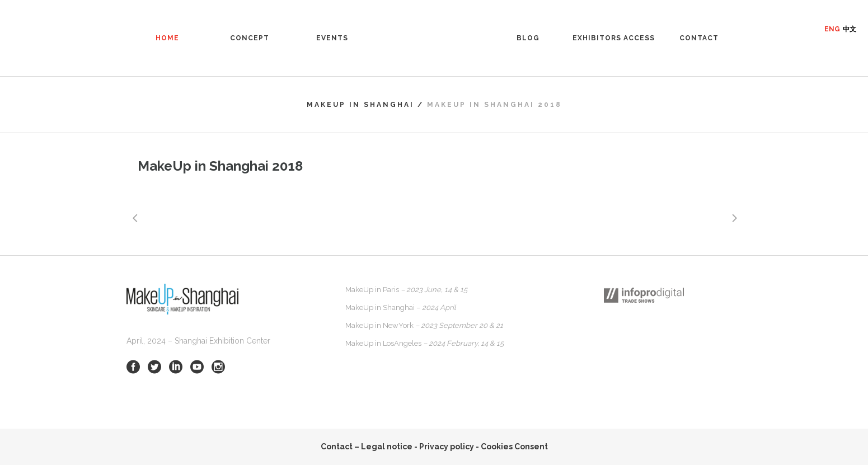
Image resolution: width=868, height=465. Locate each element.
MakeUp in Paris (406, 290)
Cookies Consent (514, 447)
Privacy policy (447, 447)
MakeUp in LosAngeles (424, 343)
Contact (337, 447)
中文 (850, 29)
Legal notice (387, 447)
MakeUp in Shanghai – (401, 307)
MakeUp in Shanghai (360, 105)
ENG (832, 29)
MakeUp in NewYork (424, 325)
